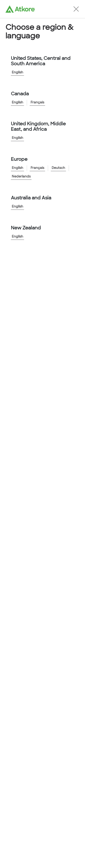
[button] (76, 9)
